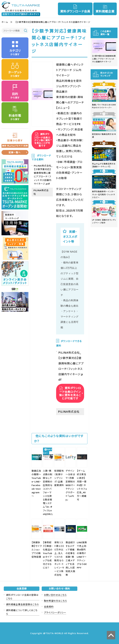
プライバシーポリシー (55, 612)
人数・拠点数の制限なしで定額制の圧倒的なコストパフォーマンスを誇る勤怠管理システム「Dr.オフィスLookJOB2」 (48, 492)
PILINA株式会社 (69, 412)
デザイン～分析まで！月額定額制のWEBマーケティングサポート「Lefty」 (70, 485)
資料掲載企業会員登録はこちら (22, 604)
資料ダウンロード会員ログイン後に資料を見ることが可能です (42, 140)
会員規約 (49, 607)
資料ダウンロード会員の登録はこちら (22, 597)
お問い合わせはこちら (55, 595)
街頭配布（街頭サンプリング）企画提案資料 (59, 478)
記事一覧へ (15, 152)
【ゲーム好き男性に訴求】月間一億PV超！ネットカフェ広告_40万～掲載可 (82, 485)
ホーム (5, 22)
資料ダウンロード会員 (75, 11)
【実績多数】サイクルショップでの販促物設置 (37, 550)
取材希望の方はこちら (55, 601)
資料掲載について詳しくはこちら (22, 612)
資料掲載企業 (105, 11)
